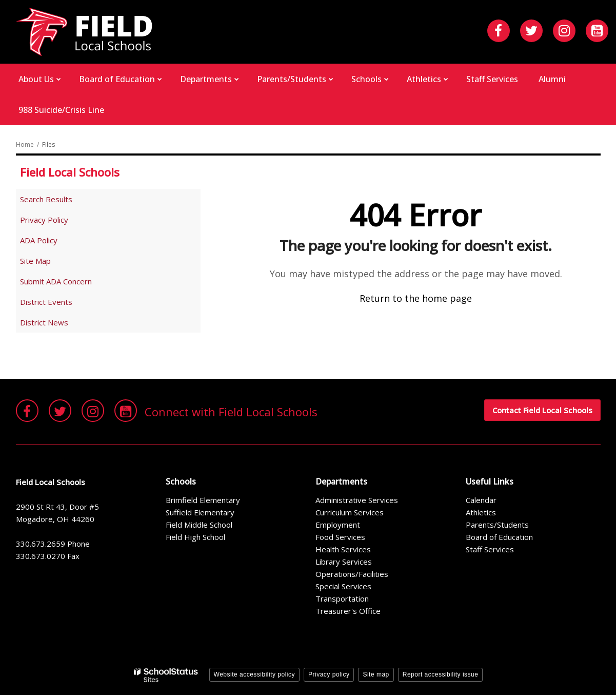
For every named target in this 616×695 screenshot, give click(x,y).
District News (44, 322)
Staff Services (490, 549)
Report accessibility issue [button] (441, 674)
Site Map (35, 261)
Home (25, 144)
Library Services (344, 562)
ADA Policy (39, 240)
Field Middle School (199, 525)
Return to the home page (416, 298)
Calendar (481, 500)
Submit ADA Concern (56, 281)
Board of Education (499, 537)
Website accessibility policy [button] (255, 674)
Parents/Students (497, 525)
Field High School (195, 537)
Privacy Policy (44, 220)
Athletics (481, 512)
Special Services (343, 586)
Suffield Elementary (200, 512)
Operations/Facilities (352, 574)
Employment (338, 525)
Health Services (343, 549)
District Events (46, 302)
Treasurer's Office (348, 611)
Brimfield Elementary (203, 500)
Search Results (46, 199)
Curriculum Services (350, 512)
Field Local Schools (70, 172)
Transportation (342, 599)
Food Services (340, 537)
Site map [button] (376, 674)
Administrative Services (357, 500)
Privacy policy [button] (329, 674)
